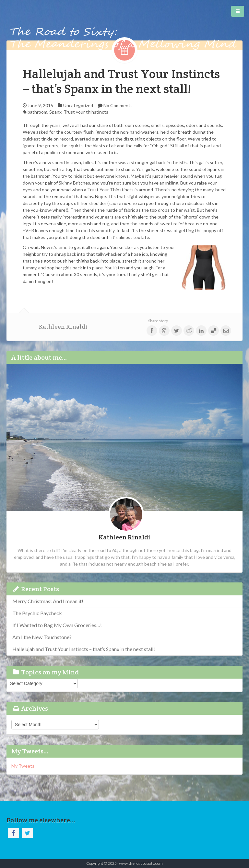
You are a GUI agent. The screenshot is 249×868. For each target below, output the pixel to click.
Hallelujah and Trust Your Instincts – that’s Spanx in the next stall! (121, 81)
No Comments (118, 105)
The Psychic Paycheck (37, 613)
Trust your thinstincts (86, 112)
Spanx (55, 112)
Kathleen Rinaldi (63, 327)
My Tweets (23, 766)
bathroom (37, 112)
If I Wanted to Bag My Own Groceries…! (57, 625)
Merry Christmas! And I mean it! (48, 601)
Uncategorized (78, 105)
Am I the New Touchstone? (42, 637)
